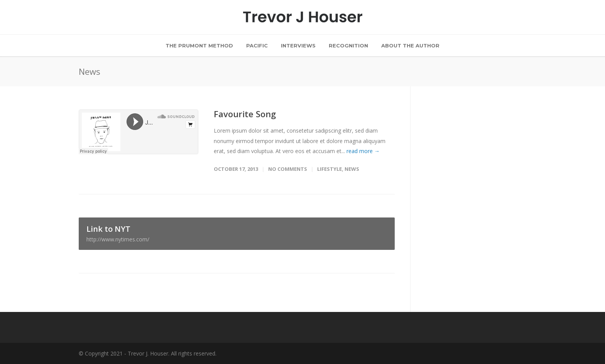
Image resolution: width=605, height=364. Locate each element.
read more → (363, 151)
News (352, 169)
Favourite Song (245, 114)
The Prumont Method (199, 45)
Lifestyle (330, 169)
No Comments (288, 169)
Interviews (298, 45)
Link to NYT (237, 233)
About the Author (410, 45)
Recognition (348, 45)
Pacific (257, 45)
